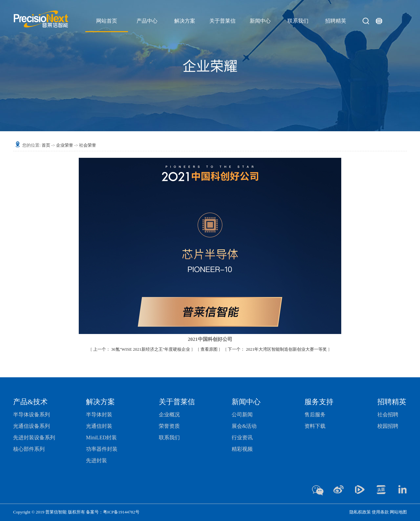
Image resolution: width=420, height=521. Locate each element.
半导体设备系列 (31, 415)
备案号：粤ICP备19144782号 (113, 512)
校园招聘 (388, 426)
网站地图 (398, 512)
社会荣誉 (88, 145)
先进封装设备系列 (34, 438)
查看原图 (210, 349)
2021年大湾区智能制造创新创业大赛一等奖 (278, 349)
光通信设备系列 (31, 426)
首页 (46, 145)
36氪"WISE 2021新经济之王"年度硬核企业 (142, 349)
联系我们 (169, 438)
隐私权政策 (360, 512)
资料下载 (315, 426)
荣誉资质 (169, 426)
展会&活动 (244, 426)
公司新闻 (242, 415)
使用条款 (380, 512)
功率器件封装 (102, 449)
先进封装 (96, 460)
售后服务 (315, 415)
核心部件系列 (29, 449)
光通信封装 (99, 426)
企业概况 (169, 415)
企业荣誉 (65, 145)
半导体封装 (99, 415)
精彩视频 (242, 449)
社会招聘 (388, 415)
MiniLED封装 (101, 438)
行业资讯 (242, 438)
